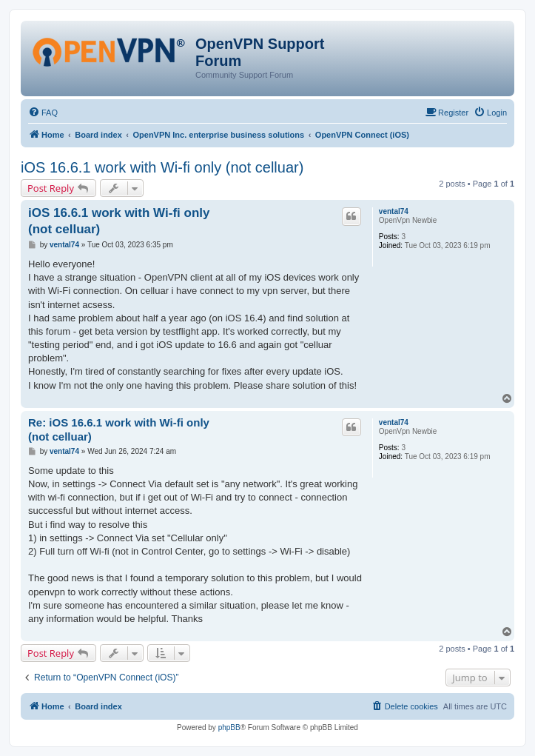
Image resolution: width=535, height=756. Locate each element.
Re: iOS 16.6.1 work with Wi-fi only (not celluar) (119, 429)
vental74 (394, 211)
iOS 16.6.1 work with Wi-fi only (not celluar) (162, 167)
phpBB (229, 727)
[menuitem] (43, 113)
